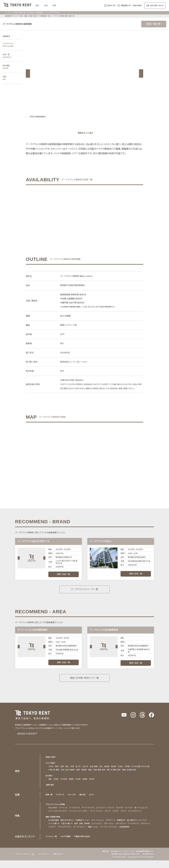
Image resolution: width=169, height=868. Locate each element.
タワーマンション (99, 828)
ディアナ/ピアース (56, 819)
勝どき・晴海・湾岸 (119, 774)
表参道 (109, 771)
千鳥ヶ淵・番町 (54, 774)
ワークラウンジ (138, 831)
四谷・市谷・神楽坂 (70, 774)
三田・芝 (86, 771)
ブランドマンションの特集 (56, 809)
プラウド (137, 815)
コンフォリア (105, 812)
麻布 (57, 771)
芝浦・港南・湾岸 (103, 774)
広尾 (62, 771)
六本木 (51, 771)
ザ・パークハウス (117, 815)
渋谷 (103, 771)
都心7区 (83, 799)
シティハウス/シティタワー (75, 815)
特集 (54, 5)
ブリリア (146, 815)
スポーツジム (112, 831)
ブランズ (129, 815)
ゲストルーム (54, 834)
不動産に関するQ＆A (83, 844)
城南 (93, 774)
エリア (93, 799)
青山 (67, 771)
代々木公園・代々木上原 (143, 771)
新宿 (81, 774)
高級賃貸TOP (9, 16)
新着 (83, 831)
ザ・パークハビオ (91, 812)
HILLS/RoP (53, 812)
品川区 (92, 783)
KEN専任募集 (53, 828)
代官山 (122, 771)
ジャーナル (72, 799)
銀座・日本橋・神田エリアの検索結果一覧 (38, 16)
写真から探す (51, 762)
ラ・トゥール (64, 812)
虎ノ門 (78, 771)
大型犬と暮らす (68, 831)
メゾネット (65, 834)
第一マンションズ (55, 815)
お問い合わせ (61, 862)
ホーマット (136, 812)
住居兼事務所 (142, 834)
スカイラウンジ (124, 831)
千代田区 (64, 783)
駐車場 (88, 831)
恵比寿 (116, 771)
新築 (77, 831)
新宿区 (71, 783)
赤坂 (72, 771)
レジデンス (60, 799)
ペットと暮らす (54, 831)
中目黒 (129, 771)
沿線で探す (50, 789)
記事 (46, 5)
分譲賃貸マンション (83, 828)
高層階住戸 (123, 828)
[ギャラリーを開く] (84, 133)
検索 (37, 5)
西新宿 (87, 774)
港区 (50, 783)
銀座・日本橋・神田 (136, 774)
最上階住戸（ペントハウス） (141, 828)
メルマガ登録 (66, 844)
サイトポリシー (46, 862)
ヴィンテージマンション (126, 834)
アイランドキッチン (78, 834)
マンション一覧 (52, 844)
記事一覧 (49, 799)
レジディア (116, 812)
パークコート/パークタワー (98, 815)
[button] (28, 73)
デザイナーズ (112, 828)
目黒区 (85, 783)
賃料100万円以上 (67, 828)
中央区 (78, 783)
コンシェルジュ (99, 831)
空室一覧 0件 (154, 24)
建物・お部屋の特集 (53, 825)
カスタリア (126, 812)
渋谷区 (56, 783)
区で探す (49, 780)
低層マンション (109, 834)
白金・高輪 (95, 771)
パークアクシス (77, 812)
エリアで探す (19, 16)
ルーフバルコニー (94, 834)
